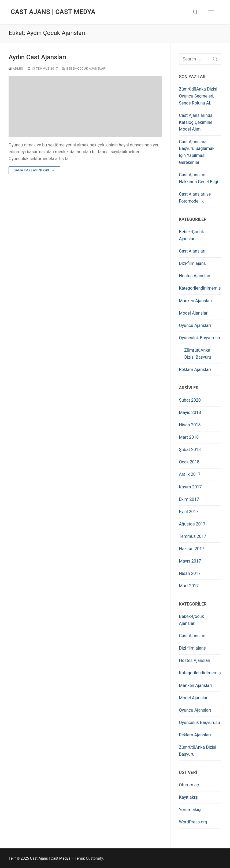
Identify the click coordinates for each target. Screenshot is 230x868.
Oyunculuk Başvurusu (200, 338)
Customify (94, 858)
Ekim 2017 (189, 499)
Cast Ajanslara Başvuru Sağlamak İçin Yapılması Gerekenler (197, 152)
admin (16, 69)
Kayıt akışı (189, 797)
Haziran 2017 (192, 549)
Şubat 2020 (190, 400)
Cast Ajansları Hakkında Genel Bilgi (199, 178)
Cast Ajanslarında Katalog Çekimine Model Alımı (196, 122)
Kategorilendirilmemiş (200, 288)
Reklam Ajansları (195, 370)
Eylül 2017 (189, 512)
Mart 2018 (189, 437)
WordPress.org (193, 822)
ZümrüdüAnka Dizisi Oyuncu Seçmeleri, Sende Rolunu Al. (198, 96)
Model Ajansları (194, 313)
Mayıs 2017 (190, 561)
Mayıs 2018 (190, 413)
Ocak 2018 (189, 462)
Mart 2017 (189, 586)
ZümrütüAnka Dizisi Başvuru (198, 354)
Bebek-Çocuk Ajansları (84, 69)
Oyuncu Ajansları (195, 325)
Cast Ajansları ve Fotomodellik (195, 198)
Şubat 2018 (190, 450)
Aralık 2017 (190, 474)
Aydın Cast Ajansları (37, 57)
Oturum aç (189, 785)
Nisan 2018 (190, 425)
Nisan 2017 (190, 573)
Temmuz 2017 (193, 536)
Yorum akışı (190, 810)
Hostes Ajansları (195, 276)
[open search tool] (195, 12)
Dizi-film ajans (192, 263)
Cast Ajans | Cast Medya (53, 12)
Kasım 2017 (190, 487)
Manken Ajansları (196, 301)
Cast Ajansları (192, 251)
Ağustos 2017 (192, 524)
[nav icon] (211, 12)
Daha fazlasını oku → (34, 170)
